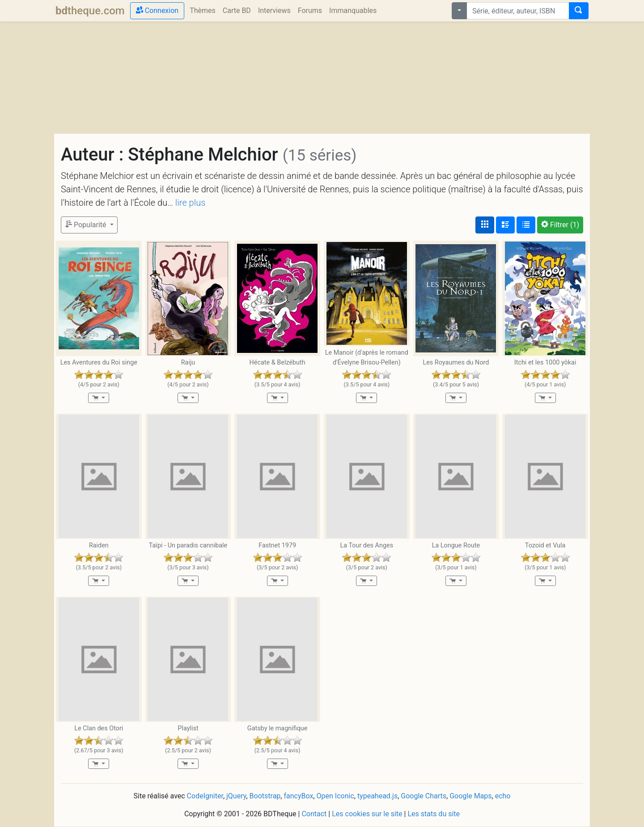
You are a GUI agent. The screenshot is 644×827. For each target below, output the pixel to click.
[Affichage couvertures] (485, 225)
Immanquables (353, 11)
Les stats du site (434, 814)
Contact (314, 814)
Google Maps (470, 796)
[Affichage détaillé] (505, 225)
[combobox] (518, 11)
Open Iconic (335, 796)
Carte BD (237, 11)
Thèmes (203, 11)
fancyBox (298, 796)
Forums (310, 11)
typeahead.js (377, 796)
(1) (560, 225)
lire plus (190, 203)
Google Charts (424, 796)
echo (503, 796)
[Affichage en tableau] (526, 225)
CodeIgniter (205, 796)
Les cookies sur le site (367, 814)
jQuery (236, 796)
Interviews (274, 11)
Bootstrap (265, 796)
